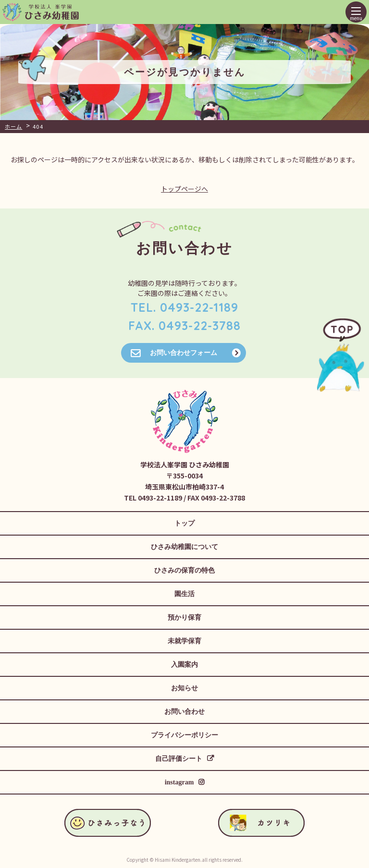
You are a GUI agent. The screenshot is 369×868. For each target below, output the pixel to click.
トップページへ (184, 189)
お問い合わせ (184, 712)
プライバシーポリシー (184, 735)
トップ (184, 523)
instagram (179, 782)
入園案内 (184, 665)
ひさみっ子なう (322, 12)
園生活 (184, 594)
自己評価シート (179, 759)
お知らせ (184, 688)
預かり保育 (184, 617)
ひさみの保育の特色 (184, 570)
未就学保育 (184, 641)
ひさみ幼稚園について (184, 547)
